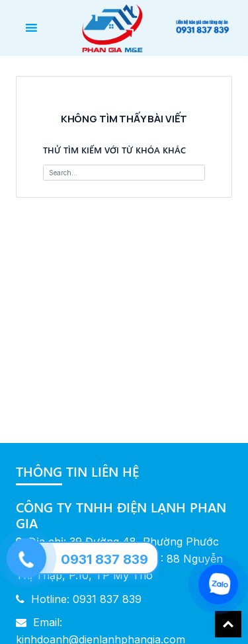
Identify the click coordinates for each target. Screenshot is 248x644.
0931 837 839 (104, 559)
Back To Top (228, 624)
